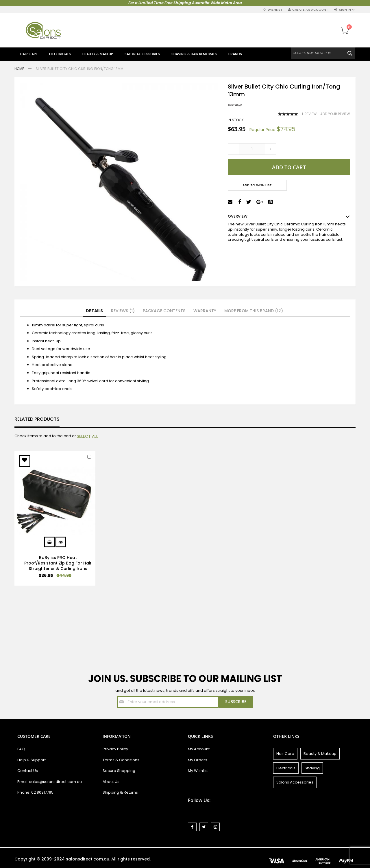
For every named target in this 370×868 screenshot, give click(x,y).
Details (94, 311)
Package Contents (164, 311)
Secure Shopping (119, 771)
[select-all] (87, 436)
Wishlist (275, 10)
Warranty (205, 311)
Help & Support (32, 760)
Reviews (123, 311)
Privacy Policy (115, 749)
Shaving (312, 768)
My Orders (198, 760)
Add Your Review (335, 114)
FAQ (21, 749)
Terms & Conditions (121, 760)
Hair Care (285, 754)
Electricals (286, 768)
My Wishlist (198, 771)
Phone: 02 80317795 (35, 792)
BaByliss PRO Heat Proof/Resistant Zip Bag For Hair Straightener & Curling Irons (58, 563)
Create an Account (310, 10)
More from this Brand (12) (254, 311)
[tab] (94, 311)
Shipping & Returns (120, 792)
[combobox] (323, 53)
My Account (199, 749)
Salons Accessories (295, 782)
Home (20, 69)
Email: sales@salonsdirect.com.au (50, 782)
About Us (111, 782)
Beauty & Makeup (320, 754)
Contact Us (28, 771)
